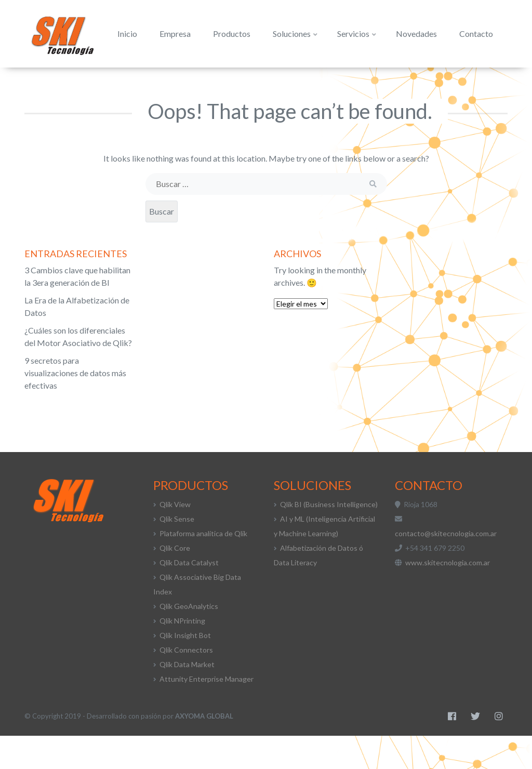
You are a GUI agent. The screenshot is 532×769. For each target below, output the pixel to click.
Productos (212, 84)
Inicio (108, 84)
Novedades (397, 84)
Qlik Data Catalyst (189, 596)
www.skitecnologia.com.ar (448, 596)
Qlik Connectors (186, 683)
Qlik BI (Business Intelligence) (329, 538)
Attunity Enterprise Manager (207, 712)
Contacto (457, 84)
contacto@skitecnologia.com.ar (446, 567)
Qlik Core (175, 581)
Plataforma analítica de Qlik (203, 567)
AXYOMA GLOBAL (204, 749)
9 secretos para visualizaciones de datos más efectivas (75, 406)
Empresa (156, 84)
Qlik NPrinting (182, 654)
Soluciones (276, 84)
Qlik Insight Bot (185, 668)
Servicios (337, 84)
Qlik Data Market (187, 698)
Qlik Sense (177, 552)
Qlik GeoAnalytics (189, 639)
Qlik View (175, 538)
